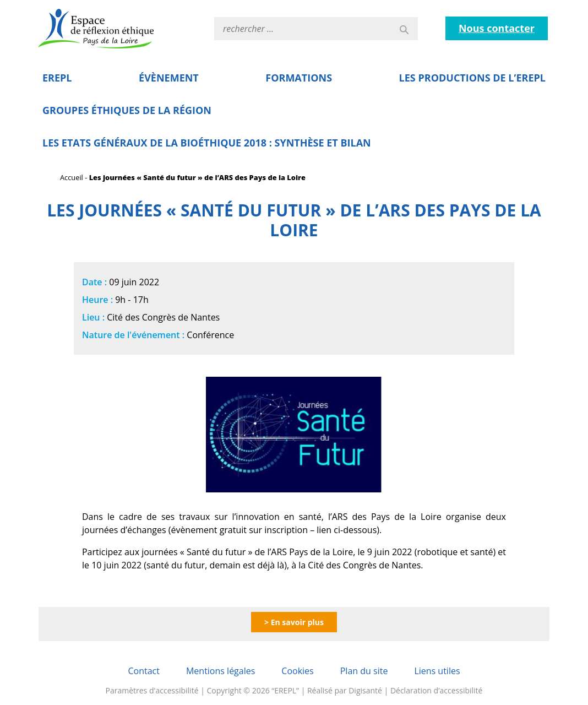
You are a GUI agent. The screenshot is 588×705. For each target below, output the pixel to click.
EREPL (57, 78)
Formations (299, 78)
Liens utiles (437, 671)
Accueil (72, 177)
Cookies (297, 671)
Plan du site (364, 671)
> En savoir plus (294, 622)
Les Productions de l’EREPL (472, 78)
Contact (143, 671)
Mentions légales (220, 671)
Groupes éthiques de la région (127, 110)
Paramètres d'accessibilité (152, 690)
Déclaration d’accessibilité (437, 690)
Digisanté (365, 690)
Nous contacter (497, 28)
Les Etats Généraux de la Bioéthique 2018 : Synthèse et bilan (207, 143)
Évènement (169, 78)
